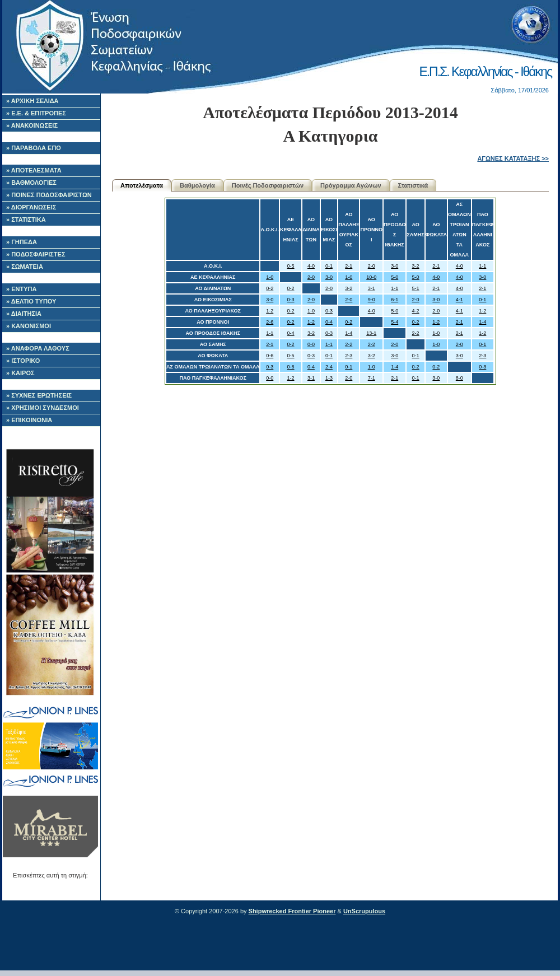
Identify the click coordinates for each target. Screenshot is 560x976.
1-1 (482, 266)
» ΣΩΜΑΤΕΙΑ (25, 267)
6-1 (395, 300)
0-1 (329, 266)
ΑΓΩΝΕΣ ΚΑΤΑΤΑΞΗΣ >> (513, 158)
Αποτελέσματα (142, 185)
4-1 (459, 300)
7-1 (372, 378)
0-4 (329, 322)
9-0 (372, 300)
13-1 (371, 333)
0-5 (291, 266)
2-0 (372, 266)
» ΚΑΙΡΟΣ (20, 373)
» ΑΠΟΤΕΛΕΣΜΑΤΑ (34, 170)
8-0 (459, 378)
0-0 (311, 344)
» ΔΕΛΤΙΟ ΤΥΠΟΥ (31, 301)
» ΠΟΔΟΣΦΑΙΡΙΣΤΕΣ (36, 254)
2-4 (329, 367)
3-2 (416, 266)
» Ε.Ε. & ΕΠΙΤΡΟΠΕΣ (36, 113)
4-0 (311, 266)
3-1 (372, 288)
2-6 (270, 322)
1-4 (482, 322)
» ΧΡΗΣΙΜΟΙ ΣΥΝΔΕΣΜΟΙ (43, 408)
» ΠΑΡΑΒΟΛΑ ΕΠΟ (34, 148)
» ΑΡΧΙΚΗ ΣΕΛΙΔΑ (32, 101)
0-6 (270, 356)
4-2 (416, 311)
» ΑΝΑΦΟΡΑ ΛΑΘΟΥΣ (38, 348)
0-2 (270, 288)
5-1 (416, 288)
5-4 (395, 322)
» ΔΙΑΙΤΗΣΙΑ (24, 314)
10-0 (371, 277)
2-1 (349, 266)
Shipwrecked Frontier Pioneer (292, 911)
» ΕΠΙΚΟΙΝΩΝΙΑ (29, 420)
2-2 (416, 333)
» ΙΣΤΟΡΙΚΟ (23, 361)
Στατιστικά (413, 185)
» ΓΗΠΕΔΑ (22, 242)
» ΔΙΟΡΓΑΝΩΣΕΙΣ (31, 207)
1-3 (329, 378)
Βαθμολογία (197, 185)
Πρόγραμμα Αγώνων (351, 185)
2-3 (349, 356)
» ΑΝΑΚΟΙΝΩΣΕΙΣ (32, 125)
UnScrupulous (364, 911)
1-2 (270, 311)
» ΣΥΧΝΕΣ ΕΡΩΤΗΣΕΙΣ (39, 395)
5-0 (395, 277)
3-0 (395, 266)
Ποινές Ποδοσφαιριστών (268, 185)
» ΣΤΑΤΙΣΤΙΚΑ (26, 220)
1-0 (270, 277)
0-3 (291, 300)
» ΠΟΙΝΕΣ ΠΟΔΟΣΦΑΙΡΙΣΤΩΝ (49, 195)
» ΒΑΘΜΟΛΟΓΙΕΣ (31, 183)
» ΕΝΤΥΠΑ (21, 289)
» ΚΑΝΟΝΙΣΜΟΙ (29, 326)
